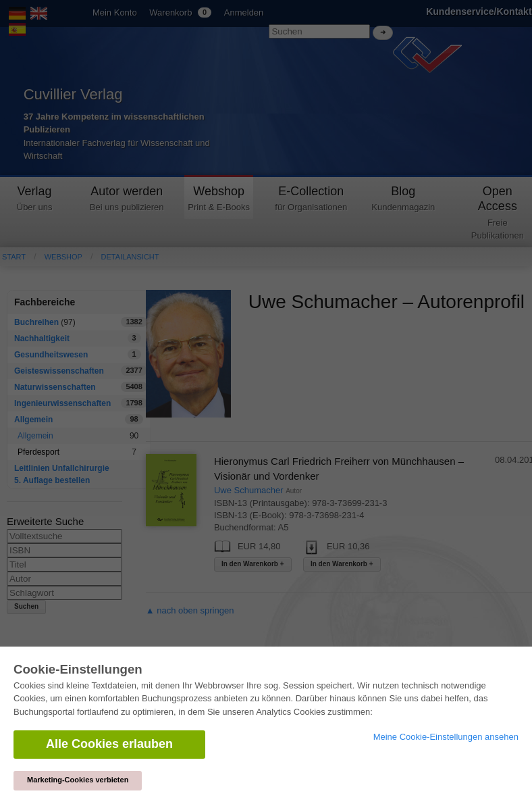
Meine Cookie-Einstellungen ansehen (446, 737)
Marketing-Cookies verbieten (78, 780)
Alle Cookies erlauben (109, 744)
